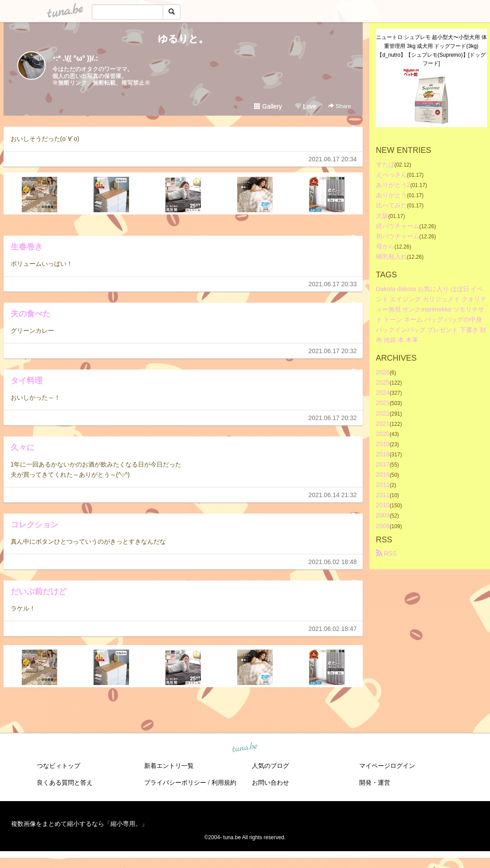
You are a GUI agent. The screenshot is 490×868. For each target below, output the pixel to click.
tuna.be (245, 747)
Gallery (268, 106)
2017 (383, 464)
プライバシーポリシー (175, 782)
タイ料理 (27, 381)
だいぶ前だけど (39, 592)
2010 (383, 505)
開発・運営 (375, 782)
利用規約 (224, 782)
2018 (383, 454)
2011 (383, 495)
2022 (383, 413)
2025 (383, 382)
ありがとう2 (393, 185)
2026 (383, 372)
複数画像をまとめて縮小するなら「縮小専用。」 (79, 824)
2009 (383, 515)
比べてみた (392, 205)
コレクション (35, 525)
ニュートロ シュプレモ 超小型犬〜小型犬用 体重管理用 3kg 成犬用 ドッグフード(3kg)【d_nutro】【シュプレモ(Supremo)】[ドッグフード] (431, 50)
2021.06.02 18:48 (333, 562)
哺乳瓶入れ (392, 257)
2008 (383, 526)
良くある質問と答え (65, 782)
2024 (383, 393)
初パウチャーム (398, 236)
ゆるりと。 (183, 39)
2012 (383, 485)
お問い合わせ (270, 782)
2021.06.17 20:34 (333, 159)
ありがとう (392, 195)
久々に (23, 448)
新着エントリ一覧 (169, 766)
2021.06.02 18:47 (333, 629)
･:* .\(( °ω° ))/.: (75, 58)
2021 (383, 424)
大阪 (382, 216)
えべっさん (392, 175)
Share (339, 106)
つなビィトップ (59, 766)
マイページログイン (387, 766)
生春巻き (27, 247)
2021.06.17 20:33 (333, 284)
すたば (385, 164)
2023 (383, 403)
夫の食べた (31, 314)
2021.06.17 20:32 (333, 351)
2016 (383, 475)
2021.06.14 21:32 (333, 495)
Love (306, 106)
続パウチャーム (398, 226)
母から (385, 246)
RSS (386, 553)
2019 (383, 444)
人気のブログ (270, 766)
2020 (383, 434)
